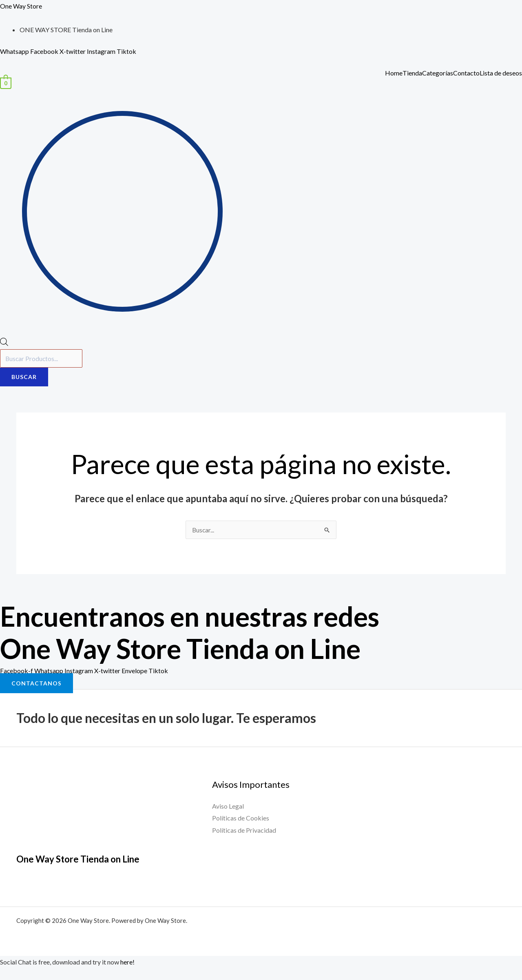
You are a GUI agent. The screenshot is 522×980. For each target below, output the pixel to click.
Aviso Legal (228, 806)
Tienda (412, 73)
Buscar (24, 377)
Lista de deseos (501, 73)
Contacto (466, 73)
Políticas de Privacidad (244, 830)
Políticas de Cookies (241, 818)
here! (127, 962)
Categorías (438, 73)
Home (394, 73)
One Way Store (21, 6)
